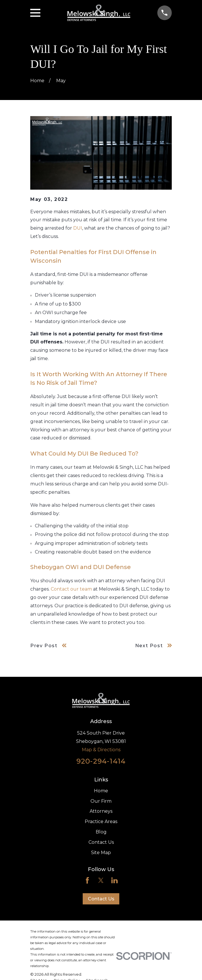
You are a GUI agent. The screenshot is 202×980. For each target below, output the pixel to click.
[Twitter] (101, 880)
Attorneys (101, 811)
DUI (78, 228)
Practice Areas (101, 822)
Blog (101, 832)
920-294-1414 (101, 761)
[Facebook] (87, 880)
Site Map (101, 853)
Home (101, 791)
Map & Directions (101, 750)
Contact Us (101, 842)
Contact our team (71, 589)
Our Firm (101, 801)
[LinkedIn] (114, 880)
